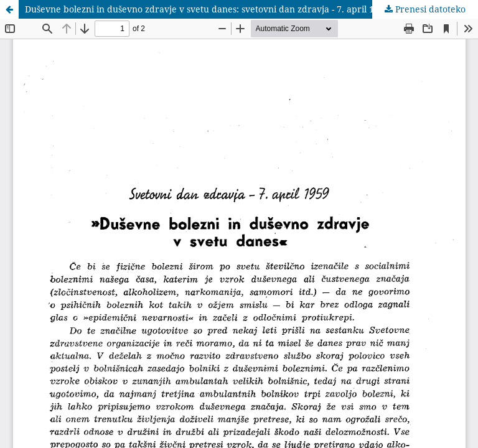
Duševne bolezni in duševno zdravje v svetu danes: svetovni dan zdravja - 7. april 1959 (207, 9)
